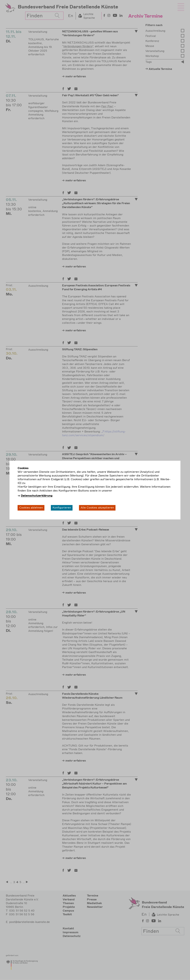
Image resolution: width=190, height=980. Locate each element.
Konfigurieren (62, 508)
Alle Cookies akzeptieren (97, 508)
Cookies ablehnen (31, 508)
